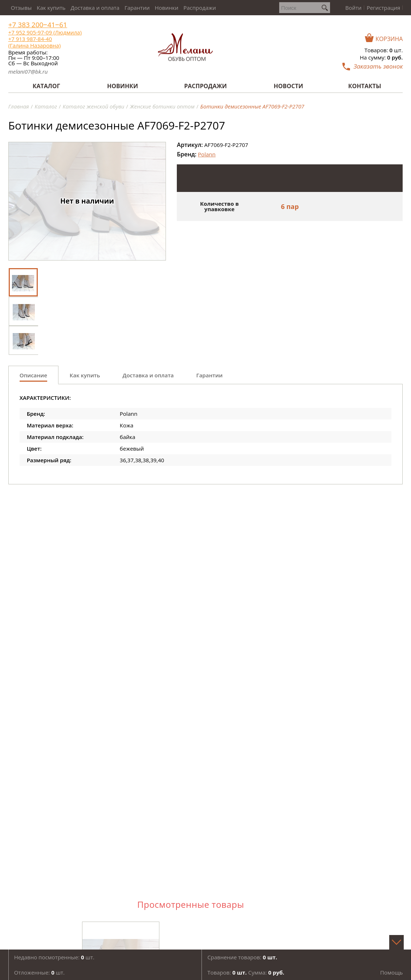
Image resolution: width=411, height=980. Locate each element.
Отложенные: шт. (39, 972)
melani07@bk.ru (28, 71)
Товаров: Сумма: (246, 972)
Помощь (391, 972)
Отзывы (21, 8)
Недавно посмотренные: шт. (54, 957)
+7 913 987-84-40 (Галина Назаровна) (34, 42)
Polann (207, 154)
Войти (353, 8)
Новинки (166, 8)
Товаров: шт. (384, 50)
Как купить (51, 8)
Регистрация (383, 8)
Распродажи (200, 8)
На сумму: (381, 57)
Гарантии (137, 8)
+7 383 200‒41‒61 (38, 25)
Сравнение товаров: (242, 957)
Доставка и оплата (95, 8)
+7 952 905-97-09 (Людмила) (45, 32)
